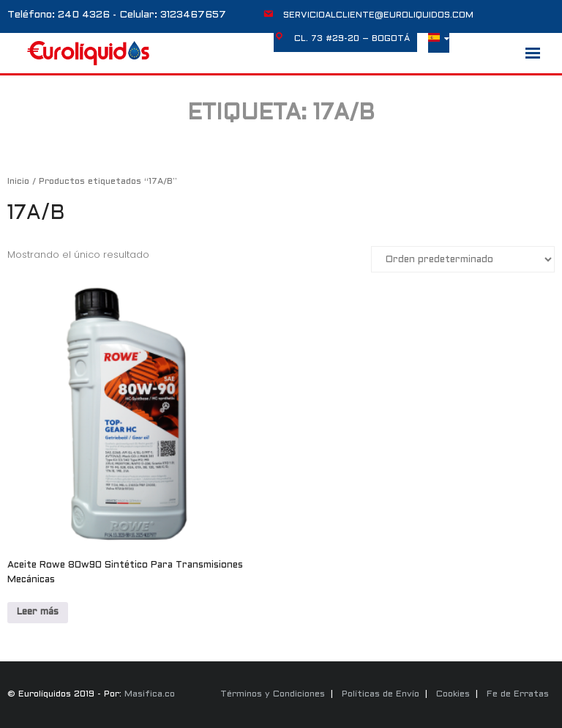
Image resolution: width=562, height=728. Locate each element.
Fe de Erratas (518, 694)
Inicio (18, 182)
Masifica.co (150, 694)
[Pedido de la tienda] (463, 259)
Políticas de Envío (381, 694)
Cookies (453, 694)
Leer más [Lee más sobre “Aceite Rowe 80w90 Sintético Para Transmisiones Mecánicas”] (38, 612)
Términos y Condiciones (273, 694)
